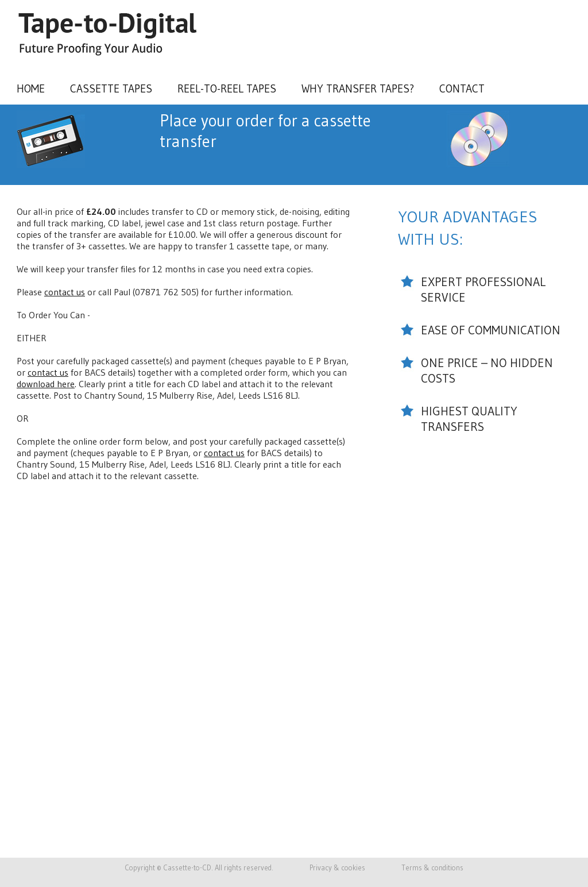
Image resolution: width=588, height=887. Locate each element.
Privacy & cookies (337, 868)
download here (46, 384)
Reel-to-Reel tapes (227, 88)
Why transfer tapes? (358, 88)
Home (31, 88)
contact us (65, 292)
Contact (462, 88)
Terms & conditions (432, 868)
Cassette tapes (111, 88)
